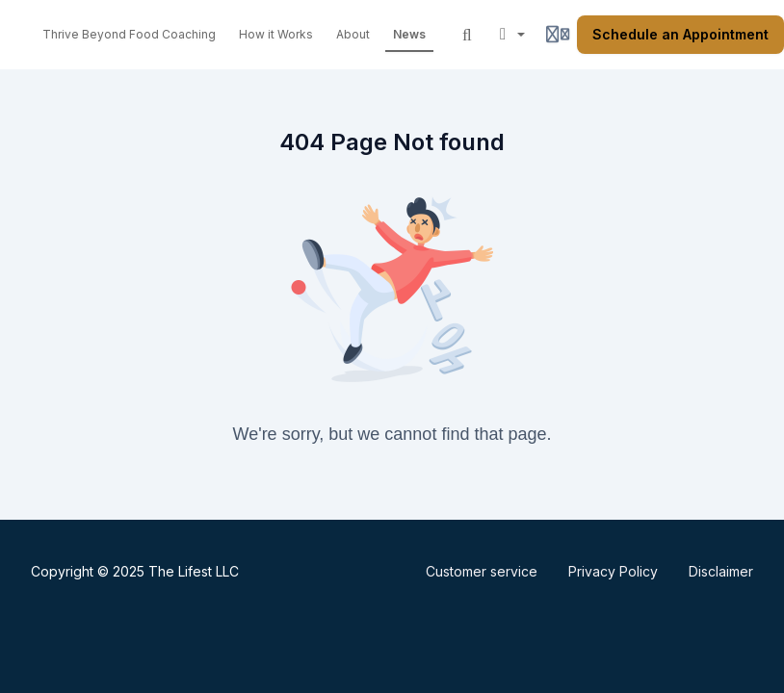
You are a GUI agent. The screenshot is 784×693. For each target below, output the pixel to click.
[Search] (467, 35)
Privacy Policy (613, 571)
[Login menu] (558, 35)
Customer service (482, 571)
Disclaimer (721, 571)
